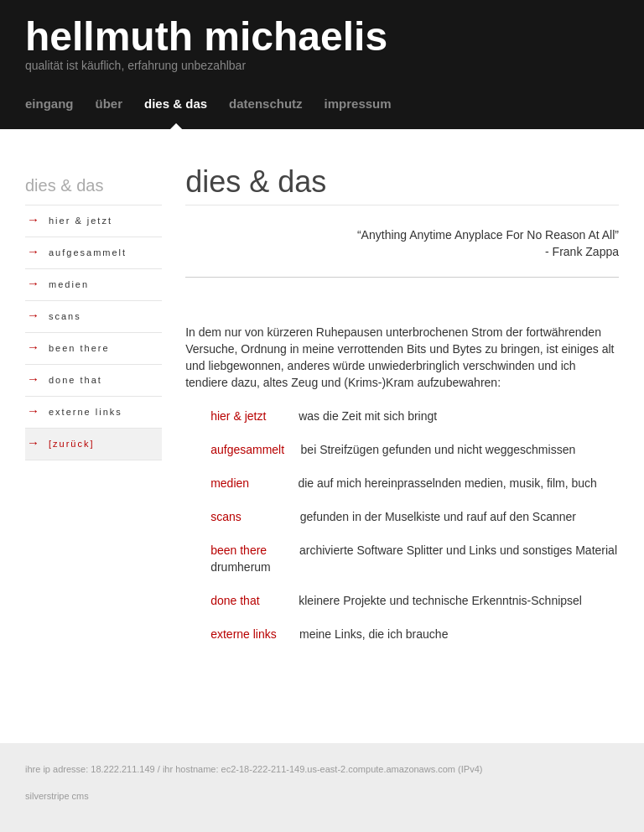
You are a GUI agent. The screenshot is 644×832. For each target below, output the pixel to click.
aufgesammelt (247, 450)
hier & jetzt (238, 416)
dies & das (176, 104)
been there (239, 550)
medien (230, 483)
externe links (244, 634)
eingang (49, 104)
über (109, 104)
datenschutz (266, 104)
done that (235, 601)
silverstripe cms (57, 796)
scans (226, 517)
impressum (358, 104)
